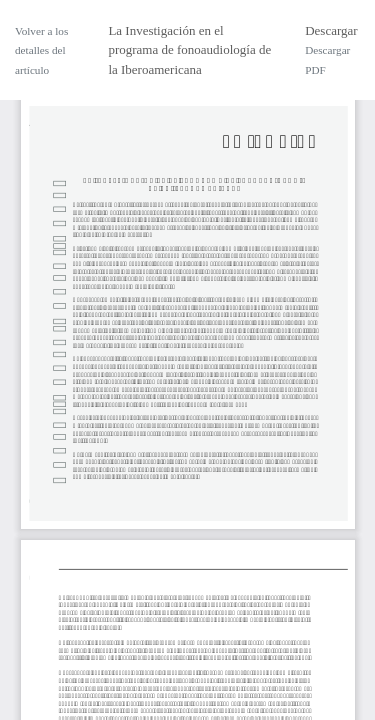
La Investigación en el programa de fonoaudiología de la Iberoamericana (189, 50)
